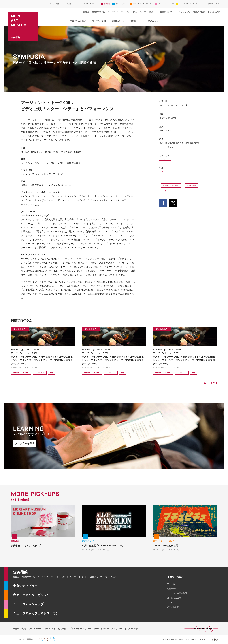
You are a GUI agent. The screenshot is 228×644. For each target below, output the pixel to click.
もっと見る (209, 383)
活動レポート (118, 21)
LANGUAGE (214, 12)
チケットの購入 (55, 4)
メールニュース (174, 602)
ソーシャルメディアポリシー (108, 629)
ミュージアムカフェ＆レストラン (191, 4)
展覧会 (86, 12)
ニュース (125, 12)
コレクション (184, 12)
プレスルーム (35, 629)
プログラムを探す (78, 21)
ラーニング (113, 12)
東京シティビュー (122, 4)
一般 (161, 172)
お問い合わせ (173, 607)
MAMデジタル (99, 12)
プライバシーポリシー (80, 629)
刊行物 (133, 21)
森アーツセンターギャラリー (143, 4)
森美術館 (107, 4)
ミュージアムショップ (166, 4)
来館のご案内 (199, 12)
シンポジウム (165, 160)
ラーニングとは (99, 21)
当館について (166, 12)
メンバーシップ (139, 12)
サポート (153, 12)
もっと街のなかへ (150, 21)
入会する (70, 4)
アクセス (171, 584)
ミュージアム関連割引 (177, 593)
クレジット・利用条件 (56, 629)
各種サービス (173, 589)
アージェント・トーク (171, 185)
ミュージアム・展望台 (87, 4)
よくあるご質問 (174, 598)
